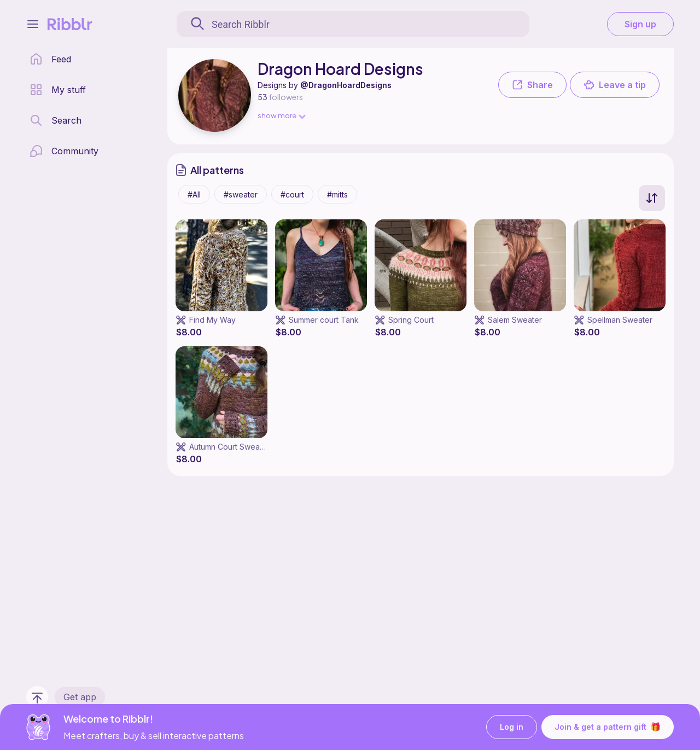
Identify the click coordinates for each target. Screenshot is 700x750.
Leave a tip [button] (615, 85)
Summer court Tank (324, 320)
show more (281, 115)
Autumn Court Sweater (229, 447)
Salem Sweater (515, 320)
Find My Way (212, 320)
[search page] (56, 120)
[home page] (50, 59)
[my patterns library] (58, 90)
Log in (512, 727)
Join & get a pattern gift (608, 727)
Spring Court (411, 320)
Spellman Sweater (620, 320)
